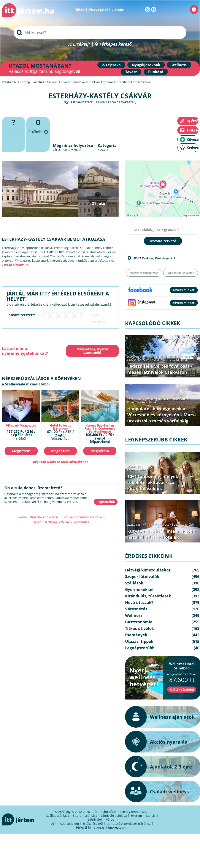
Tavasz (131, 72)
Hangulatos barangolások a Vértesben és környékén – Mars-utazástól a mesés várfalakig (161, 415)
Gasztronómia (139, 622)
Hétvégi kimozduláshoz (173, 357)
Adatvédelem (69, 824)
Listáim (118, 9)
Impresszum (117, 827)
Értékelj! (81, 44)
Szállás (151, 816)
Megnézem (21, 451)
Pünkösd (156, 72)
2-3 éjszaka (111, 65)
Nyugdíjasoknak (146, 65)
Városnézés (159, 359)
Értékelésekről (93, 824)
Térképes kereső (115, 44)
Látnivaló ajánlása (114, 816)
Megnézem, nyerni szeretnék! (92, 351)
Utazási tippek (179, 359)
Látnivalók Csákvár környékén (84, 517)
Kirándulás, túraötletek (142, 402)
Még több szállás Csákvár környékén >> (60, 462)
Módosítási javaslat (181, 273)
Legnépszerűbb (137, 470)
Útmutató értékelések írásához (129, 824)
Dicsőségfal (98, 9)
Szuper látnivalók (138, 359)
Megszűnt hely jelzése (144, 273)
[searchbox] (100, 32)
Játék (80, 9)
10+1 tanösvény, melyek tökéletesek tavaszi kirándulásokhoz (153, 482)
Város (110, 819)
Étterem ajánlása (85, 816)
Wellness (179, 65)
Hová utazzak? (139, 602)
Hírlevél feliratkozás (90, 827)
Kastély (103, 150)
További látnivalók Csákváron (37, 517)
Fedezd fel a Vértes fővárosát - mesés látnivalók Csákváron (160, 369)
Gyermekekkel (139, 589)
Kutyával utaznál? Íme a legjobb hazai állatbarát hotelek (161, 534)
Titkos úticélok (140, 628)
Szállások (165, 525)
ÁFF (54, 824)
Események (136, 635)
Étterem (136, 816)
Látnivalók (95, 819)
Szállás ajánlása (58, 816)
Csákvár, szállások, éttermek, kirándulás (60, 522)
